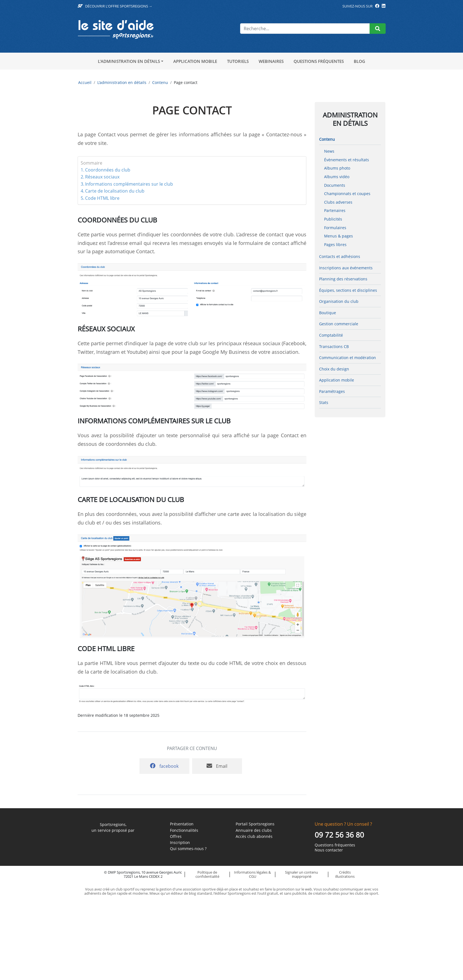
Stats (324, 402)
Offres (176, 836)
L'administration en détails (129, 61)
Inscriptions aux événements (346, 268)
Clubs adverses (338, 202)
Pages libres (335, 245)
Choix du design (334, 369)
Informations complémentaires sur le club (129, 184)
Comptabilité (331, 335)
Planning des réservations (343, 279)
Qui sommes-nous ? (188, 849)
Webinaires (271, 61)
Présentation (182, 824)
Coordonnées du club (108, 170)
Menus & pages (339, 236)
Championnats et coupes (347, 194)
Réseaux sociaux (102, 177)
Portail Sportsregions (255, 824)
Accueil (85, 82)
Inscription (180, 843)
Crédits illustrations (345, 874)
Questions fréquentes (319, 61)
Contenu (160, 82)
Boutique (328, 313)
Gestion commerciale (339, 324)
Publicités (333, 219)
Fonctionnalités (184, 830)
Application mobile (195, 61)
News (329, 151)
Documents (335, 185)
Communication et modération (348, 358)
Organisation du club (339, 301)
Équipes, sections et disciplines (348, 290)
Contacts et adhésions (340, 256)
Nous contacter (329, 850)
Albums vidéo (337, 177)
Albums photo (337, 168)
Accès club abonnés (254, 836)
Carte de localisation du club (115, 191)
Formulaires (335, 228)
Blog (359, 61)
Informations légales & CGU (252, 874)
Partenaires (335, 210)
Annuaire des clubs (254, 830)
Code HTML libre (102, 198)
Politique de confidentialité (207, 874)
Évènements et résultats (347, 160)
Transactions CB (334, 346)
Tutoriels (238, 61)
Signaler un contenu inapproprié (302, 874)
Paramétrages (332, 391)
